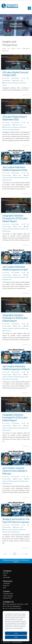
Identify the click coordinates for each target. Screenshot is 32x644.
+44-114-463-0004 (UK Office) (13, 608)
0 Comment (16, 78)
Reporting (15, 379)
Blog (4, 588)
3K (24, 372)
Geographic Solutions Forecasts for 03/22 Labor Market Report (15, 417)
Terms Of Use (6, 642)
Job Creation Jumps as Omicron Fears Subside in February (15, 471)
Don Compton (7, 175)
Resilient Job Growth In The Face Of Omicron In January (16, 520)
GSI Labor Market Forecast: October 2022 (16, 74)
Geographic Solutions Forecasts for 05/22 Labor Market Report (15, 218)
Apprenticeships (7, 598)
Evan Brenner (7, 81)
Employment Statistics (20, 178)
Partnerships (7, 577)
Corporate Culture (8, 594)
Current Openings (8, 596)
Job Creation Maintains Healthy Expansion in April (15, 268)
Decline (16, 637)
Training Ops (7, 583)
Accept (16, 633)
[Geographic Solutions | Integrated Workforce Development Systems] (10, 6)
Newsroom (6, 585)
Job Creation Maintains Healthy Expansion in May (15, 169)
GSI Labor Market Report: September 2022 (15, 118)
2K (24, 78)
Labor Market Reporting (13, 129)
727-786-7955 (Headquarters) (13, 606)
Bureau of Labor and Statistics (11, 83)
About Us (6, 573)
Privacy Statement (17, 642)
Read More (26, 95)
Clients (5, 575)
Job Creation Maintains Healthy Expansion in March (16, 368)
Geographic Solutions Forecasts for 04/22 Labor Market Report (15, 318)
